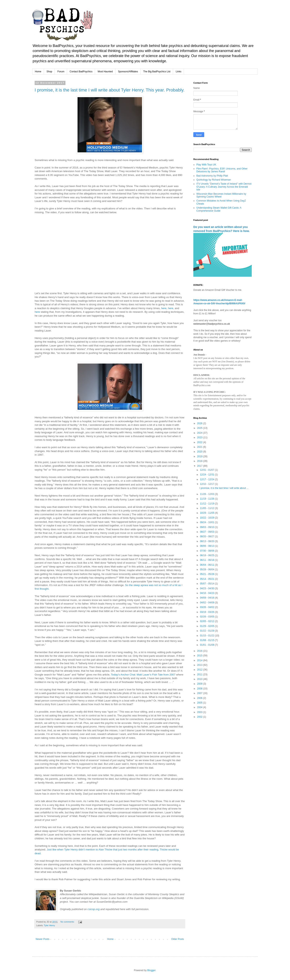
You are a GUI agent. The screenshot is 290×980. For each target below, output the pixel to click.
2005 (200, 703)
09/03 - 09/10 (207, 527)
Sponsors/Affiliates (128, 72)
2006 (200, 698)
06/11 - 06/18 (207, 560)
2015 (200, 656)
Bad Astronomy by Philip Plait (212, 176)
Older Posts (178, 939)
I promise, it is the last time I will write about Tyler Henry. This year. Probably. (110, 90)
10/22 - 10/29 (207, 518)
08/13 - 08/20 (207, 541)
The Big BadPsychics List (157, 72)
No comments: (68, 922)
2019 (200, 456)
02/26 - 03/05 (207, 617)
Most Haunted (105, 72)
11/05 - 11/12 (207, 508)
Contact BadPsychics (81, 72)
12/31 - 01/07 (207, 470)
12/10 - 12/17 (207, 484)
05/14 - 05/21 (207, 579)
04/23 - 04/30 (207, 588)
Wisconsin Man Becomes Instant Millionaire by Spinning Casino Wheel (221, 195)
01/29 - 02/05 (207, 626)
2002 (200, 717)
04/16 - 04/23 (207, 593)
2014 (200, 660)
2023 (200, 438)
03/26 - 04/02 (207, 607)
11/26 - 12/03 (207, 494)
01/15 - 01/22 (207, 636)
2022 (200, 442)
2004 (200, 707)
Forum (61, 72)
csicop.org (93, 909)
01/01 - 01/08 (207, 645)
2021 (200, 447)
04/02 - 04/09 (207, 603)
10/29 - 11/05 (207, 513)
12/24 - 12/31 (207, 475)
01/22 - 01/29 (207, 631)
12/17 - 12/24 (207, 479)
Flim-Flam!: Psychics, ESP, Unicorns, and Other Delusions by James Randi (222, 170)
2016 (200, 651)
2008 (200, 689)
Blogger (151, 970)
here (164, 308)
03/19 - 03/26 (207, 612)
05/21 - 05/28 (207, 574)
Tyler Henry (49, 925)
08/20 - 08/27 (207, 536)
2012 (200, 670)
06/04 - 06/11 (207, 565)
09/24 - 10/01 (207, 522)
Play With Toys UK (206, 165)
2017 (200, 466)
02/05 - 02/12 (207, 621)
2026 (200, 423)
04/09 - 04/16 (207, 598)
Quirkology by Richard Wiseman (214, 180)
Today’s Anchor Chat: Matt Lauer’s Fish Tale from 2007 (143, 675)
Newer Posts (42, 939)
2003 (200, 712)
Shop (49, 72)
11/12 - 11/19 (207, 504)
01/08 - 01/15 (207, 640)
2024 (200, 433)
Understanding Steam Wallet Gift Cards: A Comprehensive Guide (219, 209)
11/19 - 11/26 (207, 499)
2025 (200, 428)
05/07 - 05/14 (207, 584)
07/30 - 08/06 (207, 551)
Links (178, 72)
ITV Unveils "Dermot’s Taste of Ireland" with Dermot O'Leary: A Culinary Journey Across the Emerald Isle (224, 187)
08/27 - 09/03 (207, 532)
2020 (200, 452)
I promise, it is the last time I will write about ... (224, 488)
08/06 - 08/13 (207, 546)
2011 (200, 674)
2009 (200, 684)
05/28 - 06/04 (207, 570)
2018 (200, 461)
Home (38, 72)
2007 (200, 693)
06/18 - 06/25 (207, 555)
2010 (200, 679)
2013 (200, 665)
